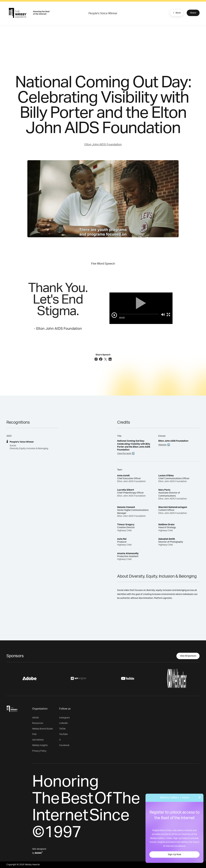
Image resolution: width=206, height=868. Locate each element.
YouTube (63, 734)
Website (162, 445)
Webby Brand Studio (42, 729)
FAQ (34, 734)
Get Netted (38, 740)
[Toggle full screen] (168, 314)
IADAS (35, 718)
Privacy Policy (39, 751)
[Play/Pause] (114, 315)
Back (176, 13)
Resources (38, 723)
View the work (124, 454)
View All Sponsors (188, 656)
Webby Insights (40, 745)
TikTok (62, 729)
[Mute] (163, 314)
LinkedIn (64, 723)
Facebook (64, 745)
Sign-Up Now (174, 855)
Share (193, 13)
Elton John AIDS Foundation (103, 145)
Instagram (64, 718)
